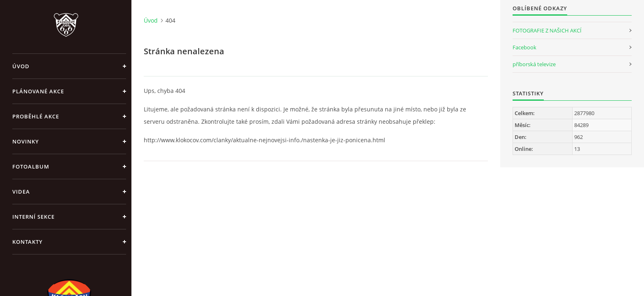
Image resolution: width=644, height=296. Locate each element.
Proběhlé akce (36, 116)
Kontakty (28, 242)
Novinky (26, 141)
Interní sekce (33, 217)
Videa (21, 192)
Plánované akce (38, 91)
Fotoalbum (31, 166)
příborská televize (534, 64)
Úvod (21, 66)
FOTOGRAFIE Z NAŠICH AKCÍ (547, 30)
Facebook (524, 47)
